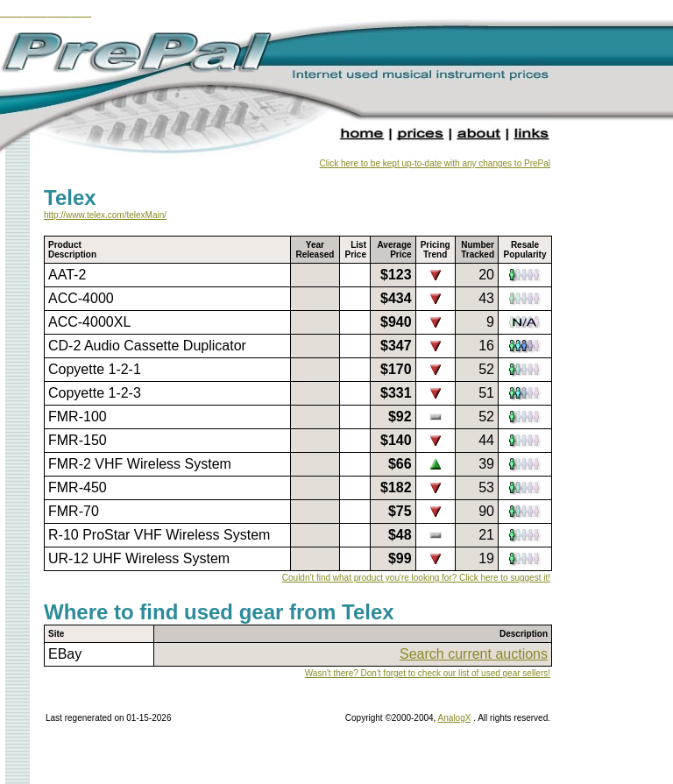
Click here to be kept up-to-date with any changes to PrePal (435, 163)
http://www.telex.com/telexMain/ (105, 215)
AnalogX (455, 718)
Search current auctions (474, 654)
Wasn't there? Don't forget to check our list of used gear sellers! (428, 673)
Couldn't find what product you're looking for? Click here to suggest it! (416, 578)
